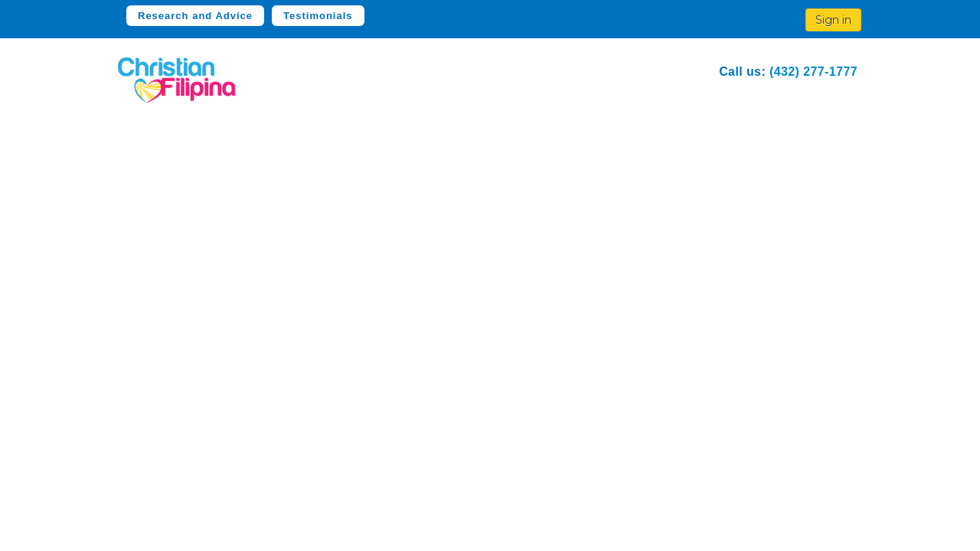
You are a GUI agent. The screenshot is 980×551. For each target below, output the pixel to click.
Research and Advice (195, 16)
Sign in (833, 20)
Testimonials (318, 16)
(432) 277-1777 (813, 72)
